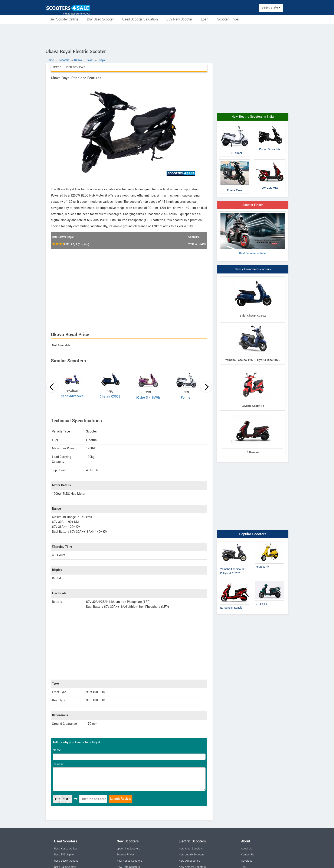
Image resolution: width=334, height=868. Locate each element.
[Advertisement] (167, 36)
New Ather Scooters (191, 849)
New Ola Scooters (189, 861)
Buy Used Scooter (100, 19)
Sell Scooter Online (64, 19)
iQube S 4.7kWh (148, 398)
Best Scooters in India (253, 234)
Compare (194, 237)
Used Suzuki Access (66, 861)
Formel (186, 398)
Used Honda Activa (65, 849)
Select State (271, 8)
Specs (57, 67)
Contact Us (248, 855)
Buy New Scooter (179, 19)
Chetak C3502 (110, 397)
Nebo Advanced (72, 396)
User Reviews (75, 67)
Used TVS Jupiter (64, 855)
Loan (205, 19)
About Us (246, 849)
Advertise (247, 861)
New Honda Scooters (129, 861)
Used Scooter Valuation (140, 19)
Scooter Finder (228, 19)
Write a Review (197, 244)
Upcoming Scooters (128, 849)
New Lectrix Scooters (191, 855)
